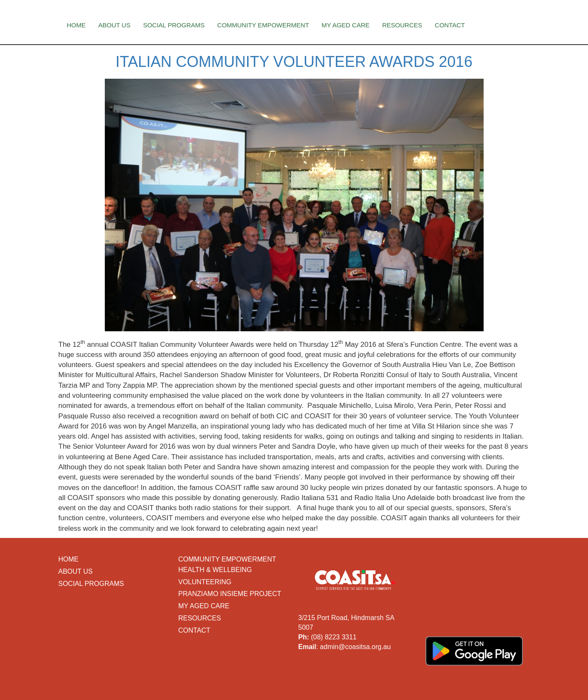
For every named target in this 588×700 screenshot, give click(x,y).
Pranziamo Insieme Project (230, 594)
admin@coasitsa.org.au (355, 647)
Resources (402, 25)
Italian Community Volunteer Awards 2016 (294, 62)
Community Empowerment (263, 25)
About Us (114, 25)
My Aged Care (346, 25)
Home (76, 25)
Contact (450, 25)
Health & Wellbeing (215, 570)
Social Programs (174, 25)
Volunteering (205, 582)
